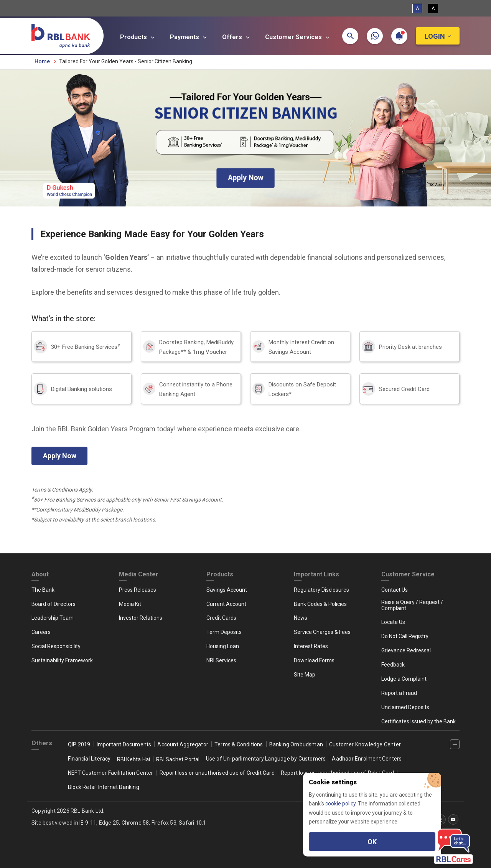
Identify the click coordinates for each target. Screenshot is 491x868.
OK (372, 842)
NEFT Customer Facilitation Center (111, 773)
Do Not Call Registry (405, 636)
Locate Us (393, 622)
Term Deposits (224, 632)
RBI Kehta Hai (134, 759)
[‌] (455, 744)
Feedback (393, 665)
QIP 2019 (79, 744)
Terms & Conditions (239, 744)
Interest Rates (311, 646)
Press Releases (138, 590)
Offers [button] (237, 37)
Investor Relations (141, 618)
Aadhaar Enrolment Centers (367, 759)
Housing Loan (223, 646)
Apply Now (60, 456)
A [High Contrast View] (433, 8)
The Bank (43, 590)
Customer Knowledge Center (365, 744)
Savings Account (227, 590)
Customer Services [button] (298, 37)
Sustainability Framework (62, 660)
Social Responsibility (56, 646)
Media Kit (130, 604)
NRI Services (221, 660)
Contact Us (395, 590)
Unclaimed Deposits (405, 707)
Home (42, 61)
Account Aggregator (183, 744)
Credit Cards (221, 618)
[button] (350, 36)
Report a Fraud (399, 693)
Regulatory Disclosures (321, 590)
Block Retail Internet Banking (104, 787)
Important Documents (124, 744)
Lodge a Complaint (404, 679)
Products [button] (138, 37)
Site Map (305, 675)
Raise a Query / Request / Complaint (412, 605)
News (301, 618)
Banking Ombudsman (296, 744)
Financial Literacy (89, 759)
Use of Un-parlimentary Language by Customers (266, 759)
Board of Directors (54, 604)
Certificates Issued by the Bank (419, 721)
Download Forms (314, 660)
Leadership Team (53, 618)
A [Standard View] (417, 8)
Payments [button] (189, 37)
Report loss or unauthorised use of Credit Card (217, 773)
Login (435, 36)
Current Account (226, 604)
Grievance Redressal (406, 650)
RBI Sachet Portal (178, 759)
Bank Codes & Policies (320, 604)
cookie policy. (342, 804)
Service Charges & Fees (322, 632)
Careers (41, 632)
